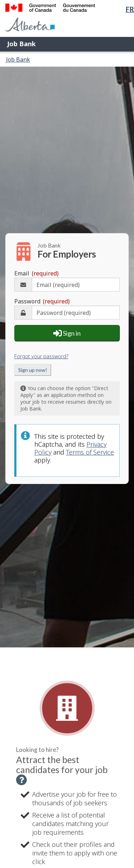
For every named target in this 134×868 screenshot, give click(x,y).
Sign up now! (33, 370)
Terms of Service (90, 452)
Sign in (67, 333)
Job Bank (21, 44)
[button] (21, 780)
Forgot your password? (41, 356)
